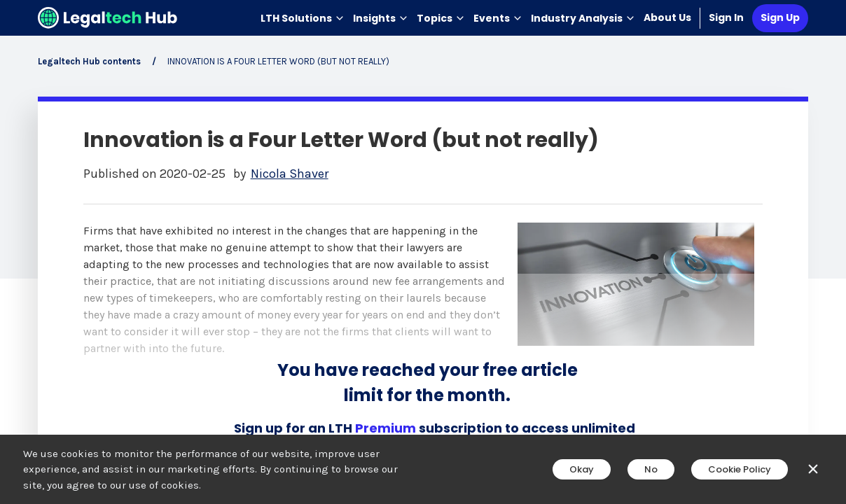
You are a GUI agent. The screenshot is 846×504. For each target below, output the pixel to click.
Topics (441, 18)
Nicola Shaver (290, 174)
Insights (381, 18)
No (651, 469)
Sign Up (780, 17)
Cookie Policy (740, 469)
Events (498, 18)
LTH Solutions (303, 18)
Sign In (726, 17)
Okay (582, 469)
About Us (667, 17)
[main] (423, 252)
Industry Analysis (583, 18)
